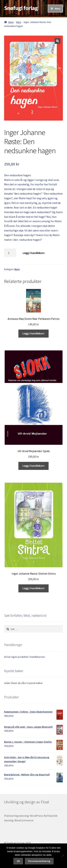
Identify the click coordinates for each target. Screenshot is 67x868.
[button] (58, 41)
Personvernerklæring (39, 861)
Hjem (11, 22)
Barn (19, 22)
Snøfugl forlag (21, 8)
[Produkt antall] (10, 253)
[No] (63, 856)
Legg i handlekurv (34, 253)
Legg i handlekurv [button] (33, 333)
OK (18, 861)
